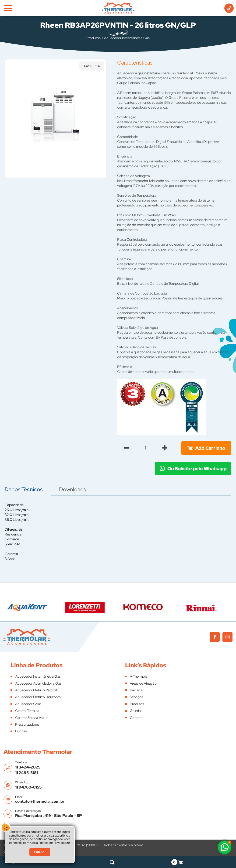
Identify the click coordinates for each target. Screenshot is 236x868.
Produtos (93, 38)
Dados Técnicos (24, 489)
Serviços (136, 697)
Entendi (40, 852)
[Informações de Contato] (229, 8)
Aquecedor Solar (28, 704)
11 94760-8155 (28, 787)
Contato (136, 718)
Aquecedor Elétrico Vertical (36, 690)
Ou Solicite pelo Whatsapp (197, 469)
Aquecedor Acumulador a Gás (38, 683)
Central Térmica (27, 711)
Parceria (136, 690)
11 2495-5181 (26, 773)
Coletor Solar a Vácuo (32, 718)
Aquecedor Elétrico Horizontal (38, 697)
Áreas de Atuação (143, 683)
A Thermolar (139, 676)
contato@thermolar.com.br (40, 801)
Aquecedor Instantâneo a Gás (127, 38)
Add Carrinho (210, 448)
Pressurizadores (27, 724)
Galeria (135, 711)
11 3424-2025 (28, 767)
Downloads (72, 489)
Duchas (21, 731)
